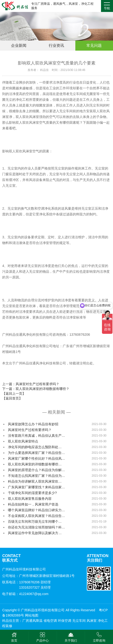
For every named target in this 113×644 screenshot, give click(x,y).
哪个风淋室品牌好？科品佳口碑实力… (36, 510)
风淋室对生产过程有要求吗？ (30, 430)
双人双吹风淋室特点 (23, 441)
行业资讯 (56, 45)
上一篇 (31, 384)
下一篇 (36, 389)
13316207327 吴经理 (35, 587)
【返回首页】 (12, 398)
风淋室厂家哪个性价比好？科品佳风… (36, 458)
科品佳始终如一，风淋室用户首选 (33, 504)
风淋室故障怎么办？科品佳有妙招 (33, 424)
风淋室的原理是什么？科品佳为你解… (36, 470)
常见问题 (94, 45)
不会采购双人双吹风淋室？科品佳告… (36, 516)
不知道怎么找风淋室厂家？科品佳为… (36, 476)
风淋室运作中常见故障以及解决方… (35, 533)
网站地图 (32, 615)
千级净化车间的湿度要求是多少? (32, 493)
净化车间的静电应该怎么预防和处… (35, 447)
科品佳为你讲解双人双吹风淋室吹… (35, 481)
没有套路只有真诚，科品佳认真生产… (36, 436)
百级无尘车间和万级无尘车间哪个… (35, 522)
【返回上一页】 (14, 394)
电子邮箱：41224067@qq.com (25, 594)
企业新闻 (19, 45)
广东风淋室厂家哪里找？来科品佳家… (36, 487)
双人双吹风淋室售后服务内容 (30, 499)
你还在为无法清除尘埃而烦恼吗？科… (36, 527)
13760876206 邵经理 (35, 582)
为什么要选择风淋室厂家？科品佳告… (36, 453)
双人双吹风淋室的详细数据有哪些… (35, 464)
